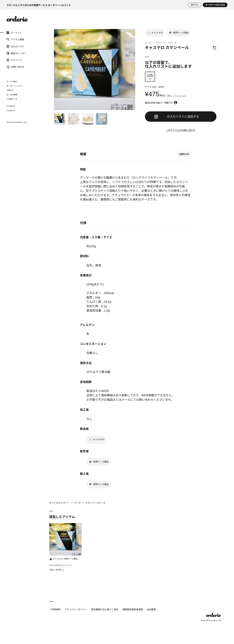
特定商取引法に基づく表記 (105, 609)
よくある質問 (12, 95)
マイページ (14, 60)
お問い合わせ (15, 67)
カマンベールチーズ (166, 43)
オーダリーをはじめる (215, 5)
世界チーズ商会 (178, 33)
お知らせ (10, 90)
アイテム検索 (15, 39)
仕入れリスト (15, 46)
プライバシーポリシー (76, 609)
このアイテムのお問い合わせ (181, 130)
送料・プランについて (177, 96)
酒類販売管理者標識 (133, 609)
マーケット (14, 33)
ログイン (195, 5)
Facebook (11, 106)
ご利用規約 (55, 609)
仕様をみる (184, 154)
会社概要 (151, 609)
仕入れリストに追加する (177, 117)
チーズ (148, 43)
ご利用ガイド (12, 99)
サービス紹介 (12, 81)
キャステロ (155, 33)
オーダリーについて (15, 86)
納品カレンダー (17, 53)
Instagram (11, 110)
